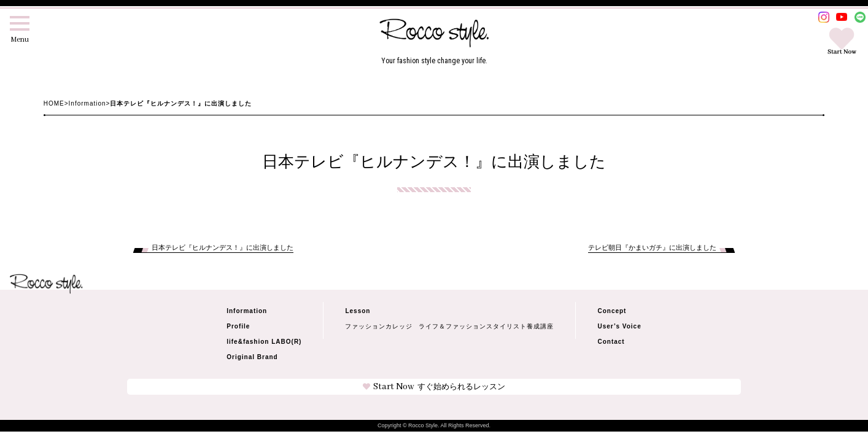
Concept (612, 311)
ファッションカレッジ (379, 327)
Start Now (434, 387)
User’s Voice (619, 326)
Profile (238, 326)
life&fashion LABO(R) (264, 342)
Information (87, 103)
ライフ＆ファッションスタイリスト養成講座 (486, 327)
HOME (54, 103)
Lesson (358, 311)
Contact (611, 342)
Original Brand (252, 357)
